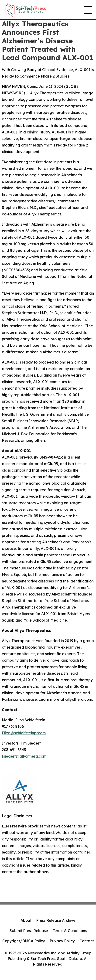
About (26, 920)
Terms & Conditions (70, 931)
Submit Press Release (29, 931)
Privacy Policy (62, 941)
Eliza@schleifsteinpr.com (24, 733)
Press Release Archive (56, 920)
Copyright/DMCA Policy (24, 941)
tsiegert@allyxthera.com (24, 756)
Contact (87, 941)
